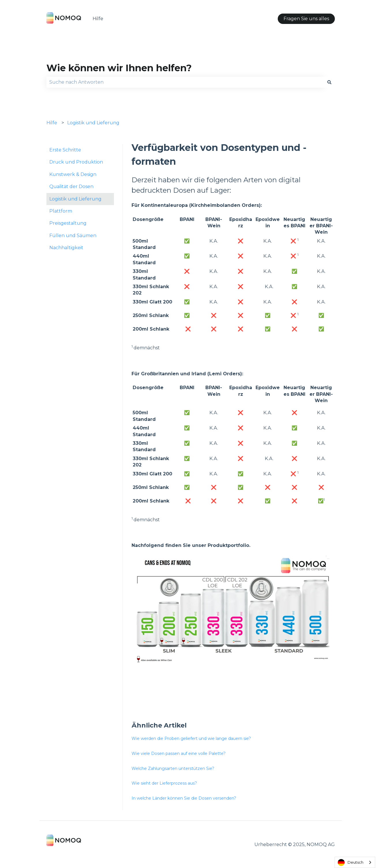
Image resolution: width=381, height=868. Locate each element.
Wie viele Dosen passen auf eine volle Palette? (179, 753)
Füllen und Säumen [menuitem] (73, 236)
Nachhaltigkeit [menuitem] (66, 248)
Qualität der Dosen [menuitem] (71, 186)
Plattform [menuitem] (61, 211)
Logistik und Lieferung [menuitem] (75, 199)
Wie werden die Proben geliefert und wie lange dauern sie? (191, 738)
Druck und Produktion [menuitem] (76, 162)
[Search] (329, 82)
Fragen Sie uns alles (306, 19)
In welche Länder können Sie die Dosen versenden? (184, 798)
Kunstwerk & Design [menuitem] (73, 174)
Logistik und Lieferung (93, 123)
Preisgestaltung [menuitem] (68, 223)
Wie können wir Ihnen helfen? (119, 68)
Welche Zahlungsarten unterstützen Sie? (173, 768)
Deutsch (351, 863)
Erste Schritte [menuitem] (65, 150)
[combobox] (185, 82)
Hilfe (98, 19)
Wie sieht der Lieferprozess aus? (164, 783)
